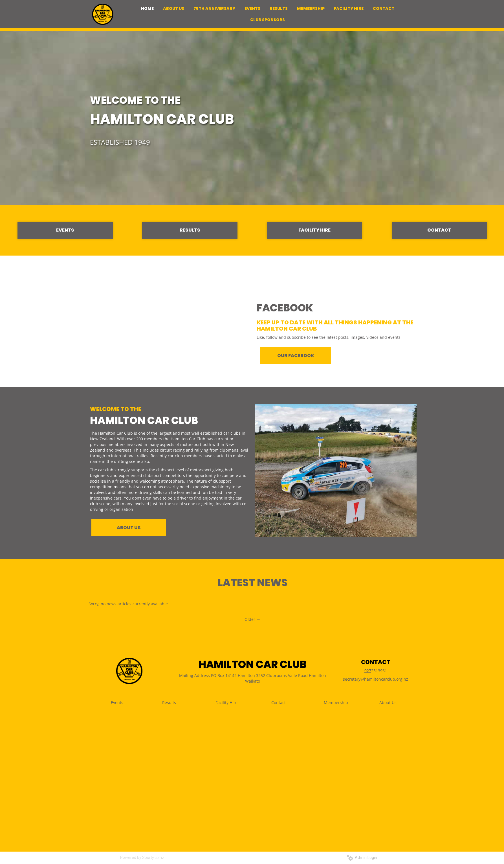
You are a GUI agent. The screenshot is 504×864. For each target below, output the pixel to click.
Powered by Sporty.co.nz (142, 858)
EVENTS (65, 230)
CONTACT (439, 230)
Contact (279, 703)
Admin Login (362, 858)
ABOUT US (129, 528)
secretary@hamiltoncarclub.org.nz (376, 679)
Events (117, 703)
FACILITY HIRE (314, 230)
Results (169, 703)
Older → (252, 619)
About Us (388, 703)
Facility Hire (226, 703)
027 (368, 671)
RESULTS (190, 230)
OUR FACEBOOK (296, 356)
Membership (336, 703)
